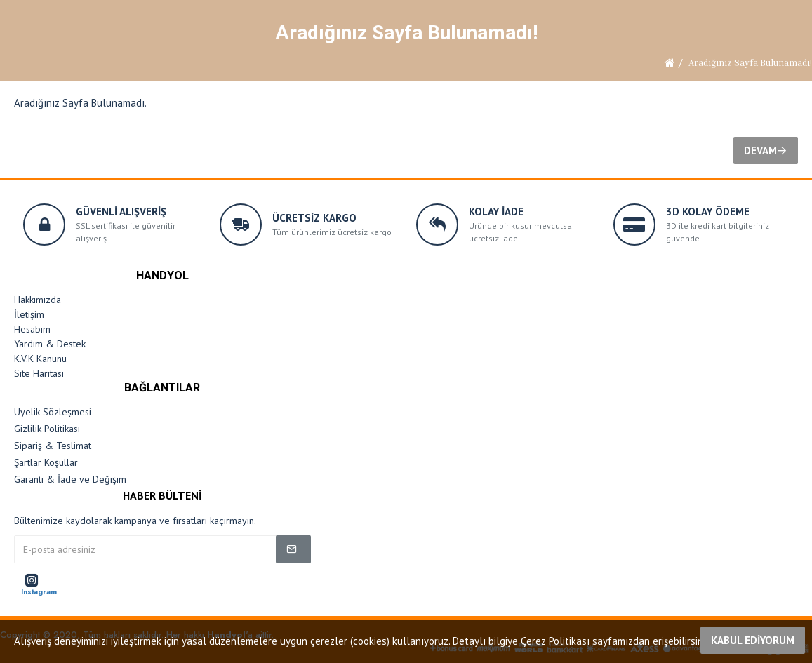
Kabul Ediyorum (753, 640)
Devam (760, 150)
